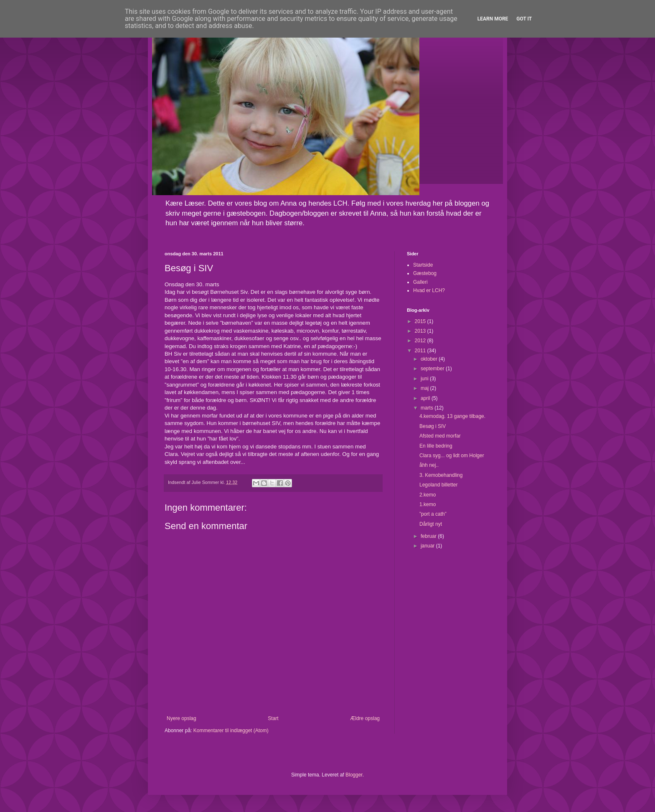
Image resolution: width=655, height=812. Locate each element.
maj (425, 388)
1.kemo (428, 504)
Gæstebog (425, 273)
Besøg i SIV (433, 426)
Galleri (420, 282)
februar (429, 536)
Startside (423, 265)
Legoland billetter (438, 485)
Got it (524, 19)
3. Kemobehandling (441, 475)
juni (425, 379)
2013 (421, 331)
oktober (430, 359)
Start (273, 718)
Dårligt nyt (431, 524)
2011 (421, 351)
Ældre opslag (365, 718)
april (426, 398)
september (433, 369)
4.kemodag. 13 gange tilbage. (452, 416)
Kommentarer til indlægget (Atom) (231, 731)
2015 (421, 321)
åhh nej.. (429, 465)
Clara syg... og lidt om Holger (452, 456)
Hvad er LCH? (429, 290)
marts (428, 408)
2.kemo (428, 495)
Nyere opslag (182, 718)
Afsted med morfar (440, 436)
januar (428, 546)
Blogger (354, 775)
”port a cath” (433, 514)
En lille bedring (436, 446)
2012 (421, 341)
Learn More (493, 19)
